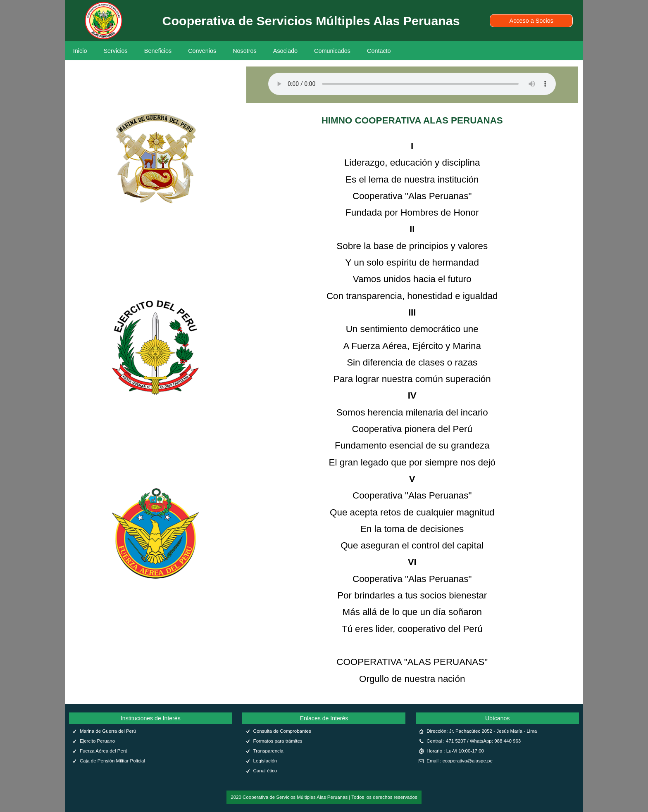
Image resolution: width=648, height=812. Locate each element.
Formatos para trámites (278, 741)
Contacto (379, 51)
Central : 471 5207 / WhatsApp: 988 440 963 (474, 741)
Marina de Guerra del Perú (108, 731)
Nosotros (245, 51)
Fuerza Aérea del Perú (104, 751)
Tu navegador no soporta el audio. (412, 84)
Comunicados (332, 51)
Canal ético (265, 771)
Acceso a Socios (531, 21)
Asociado (285, 51)
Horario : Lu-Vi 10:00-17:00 (455, 751)
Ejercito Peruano (97, 741)
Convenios (202, 51)
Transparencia (268, 751)
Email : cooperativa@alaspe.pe (460, 761)
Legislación (265, 761)
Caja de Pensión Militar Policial (112, 761)
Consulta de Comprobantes (282, 731)
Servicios (115, 51)
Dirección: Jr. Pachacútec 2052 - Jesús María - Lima (482, 731)
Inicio (80, 51)
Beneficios (158, 51)
